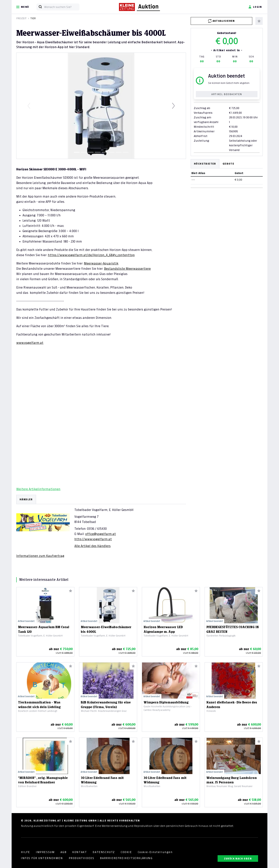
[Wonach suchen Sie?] (62, 7)
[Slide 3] (91, 152)
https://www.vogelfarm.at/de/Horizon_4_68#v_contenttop (91, 255)
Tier (33, 18)
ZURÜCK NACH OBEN (238, 859)
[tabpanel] (101, 526)
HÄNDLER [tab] (26, 499)
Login (255, 7)
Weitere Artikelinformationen (38, 489)
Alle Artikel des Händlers (93, 546)
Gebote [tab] (228, 164)
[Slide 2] (84, 152)
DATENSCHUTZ (104, 852)
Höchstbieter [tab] (205, 164)
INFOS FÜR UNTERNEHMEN (42, 858)
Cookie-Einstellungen (155, 852)
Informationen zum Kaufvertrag (40, 556)
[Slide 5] (105, 152)
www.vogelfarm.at (30, 343)
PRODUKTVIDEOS (82, 858)
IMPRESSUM (45, 852)
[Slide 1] (77, 152)
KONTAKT (80, 852)
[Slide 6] (112, 152)
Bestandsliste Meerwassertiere (127, 269)
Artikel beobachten (227, 94)
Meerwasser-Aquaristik (101, 263)
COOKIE (126, 852)
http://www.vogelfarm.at (93, 539)
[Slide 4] (98, 152)
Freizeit (21, 18)
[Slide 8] (126, 152)
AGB (63, 852)
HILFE (25, 852)
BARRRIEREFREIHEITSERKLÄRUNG (126, 858)
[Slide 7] (119, 152)
